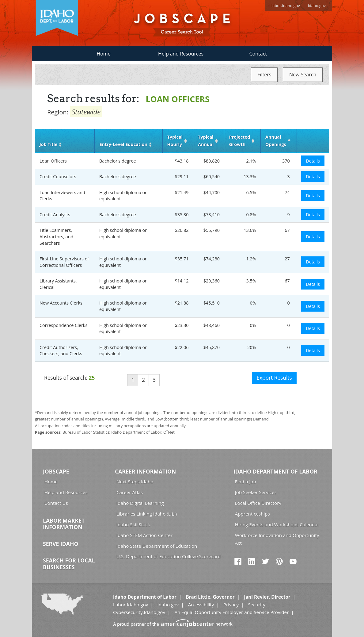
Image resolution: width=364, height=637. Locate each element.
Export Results (274, 378)
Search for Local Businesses (69, 564)
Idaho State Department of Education (157, 546)
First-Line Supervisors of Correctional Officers (64, 262)
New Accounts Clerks (61, 303)
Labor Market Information (64, 524)
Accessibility (201, 604)
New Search (303, 75)
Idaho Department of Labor (275, 471)
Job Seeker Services (256, 492)
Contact (258, 54)
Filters (264, 75)
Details (313, 161)
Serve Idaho (61, 544)
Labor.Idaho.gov (131, 604)
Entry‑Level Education (123, 144)
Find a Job (246, 482)
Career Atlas (130, 492)
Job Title (48, 144)
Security (257, 604)
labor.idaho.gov (286, 6)
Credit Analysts (55, 215)
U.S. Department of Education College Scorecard (169, 556)
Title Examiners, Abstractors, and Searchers (56, 236)
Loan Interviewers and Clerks (62, 196)
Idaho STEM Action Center (144, 535)
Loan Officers (53, 161)
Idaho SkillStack (133, 524)
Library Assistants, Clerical (58, 284)
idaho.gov (317, 6)
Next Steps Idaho (135, 482)
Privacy (231, 604)
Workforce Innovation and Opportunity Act (277, 539)
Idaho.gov (168, 604)
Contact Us (56, 503)
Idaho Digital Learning (140, 503)
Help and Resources (181, 54)
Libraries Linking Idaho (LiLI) (147, 514)
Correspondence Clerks (63, 325)
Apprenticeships (252, 514)
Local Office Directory (258, 503)
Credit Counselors (58, 177)
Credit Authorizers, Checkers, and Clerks (61, 351)
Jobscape (56, 471)
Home (103, 54)
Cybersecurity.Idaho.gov (139, 612)
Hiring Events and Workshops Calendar (277, 524)
